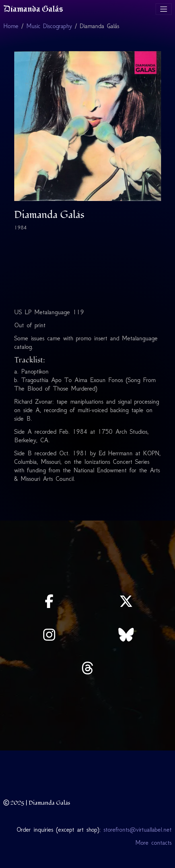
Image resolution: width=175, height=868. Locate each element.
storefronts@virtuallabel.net (138, 830)
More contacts (154, 843)
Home (11, 26)
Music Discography (49, 26)
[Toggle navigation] (164, 9)
